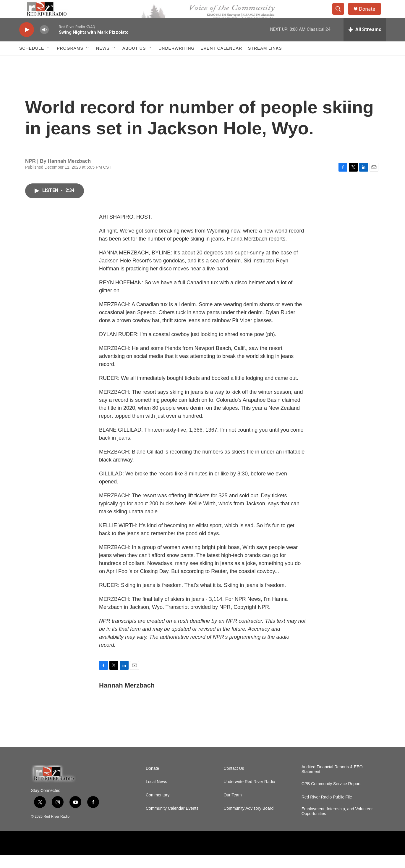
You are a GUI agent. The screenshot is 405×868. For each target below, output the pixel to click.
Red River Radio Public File (327, 810)
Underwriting (176, 62)
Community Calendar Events (172, 822)
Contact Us (234, 782)
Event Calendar (221, 62)
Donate (371, 16)
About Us (134, 62)
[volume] (44, 43)
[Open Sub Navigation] (48, 62)
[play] (27, 43)
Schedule (32, 62)
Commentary (158, 808)
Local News (156, 795)
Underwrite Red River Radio (249, 795)
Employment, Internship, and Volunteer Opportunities (337, 825)
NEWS (103, 62)
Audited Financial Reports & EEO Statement (332, 783)
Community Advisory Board (248, 822)
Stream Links (265, 62)
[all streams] (365, 43)
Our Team (233, 808)
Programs (70, 62)
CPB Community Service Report (331, 797)
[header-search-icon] (341, 16)
